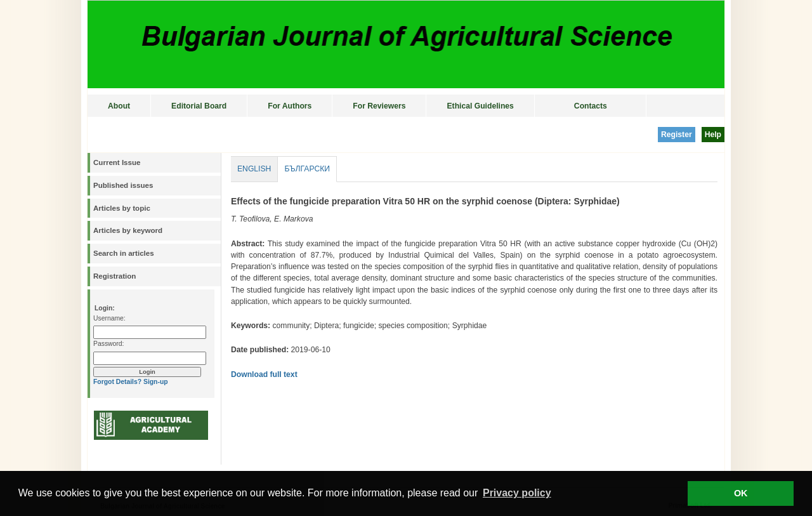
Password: (108, 344)
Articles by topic (122, 208)
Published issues (123, 185)
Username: (109, 318)
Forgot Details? (117, 382)
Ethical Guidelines (480, 106)
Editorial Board (199, 106)
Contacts (591, 106)
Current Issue (117, 162)
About (119, 106)
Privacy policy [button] (517, 493)
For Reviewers (379, 106)
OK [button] (741, 493)
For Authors (290, 106)
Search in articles (124, 253)
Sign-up (156, 382)
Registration (115, 276)
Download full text (264, 374)
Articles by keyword (128, 230)
